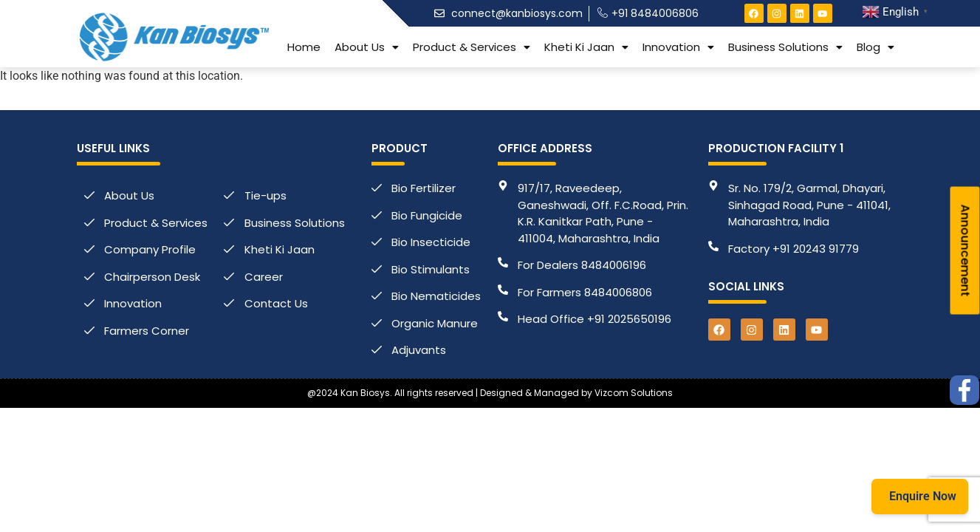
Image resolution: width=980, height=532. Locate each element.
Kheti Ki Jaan (586, 47)
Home (304, 47)
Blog (876, 47)
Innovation (678, 47)
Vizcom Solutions (634, 393)
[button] (367, 47)
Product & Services (472, 47)
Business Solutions (785, 47)
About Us (367, 47)
